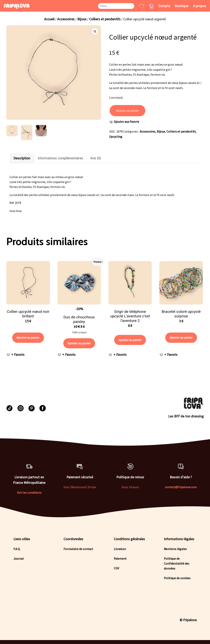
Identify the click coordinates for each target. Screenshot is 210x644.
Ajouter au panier (127, 111)
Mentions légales (175, 549)
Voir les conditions (29, 493)
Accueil (49, 19)
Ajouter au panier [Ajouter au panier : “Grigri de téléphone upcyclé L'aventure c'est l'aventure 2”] (130, 340)
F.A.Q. (17, 549)
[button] (124, 122)
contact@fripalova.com (181, 487)
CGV (116, 568)
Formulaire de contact (78, 549)
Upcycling (116, 137)
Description (22, 158)
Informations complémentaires (60, 158)
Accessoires (66, 19)
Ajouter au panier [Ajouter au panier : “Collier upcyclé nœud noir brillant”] (28, 337)
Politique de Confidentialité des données (177, 564)
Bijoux (82, 19)
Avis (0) (96, 158)
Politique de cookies (177, 578)
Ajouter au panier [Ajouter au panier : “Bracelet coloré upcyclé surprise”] (181, 337)
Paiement (120, 559)
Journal (19, 559)
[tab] (22, 158)
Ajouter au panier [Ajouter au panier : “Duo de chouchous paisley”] (79, 343)
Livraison (120, 549)
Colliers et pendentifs (105, 19)
